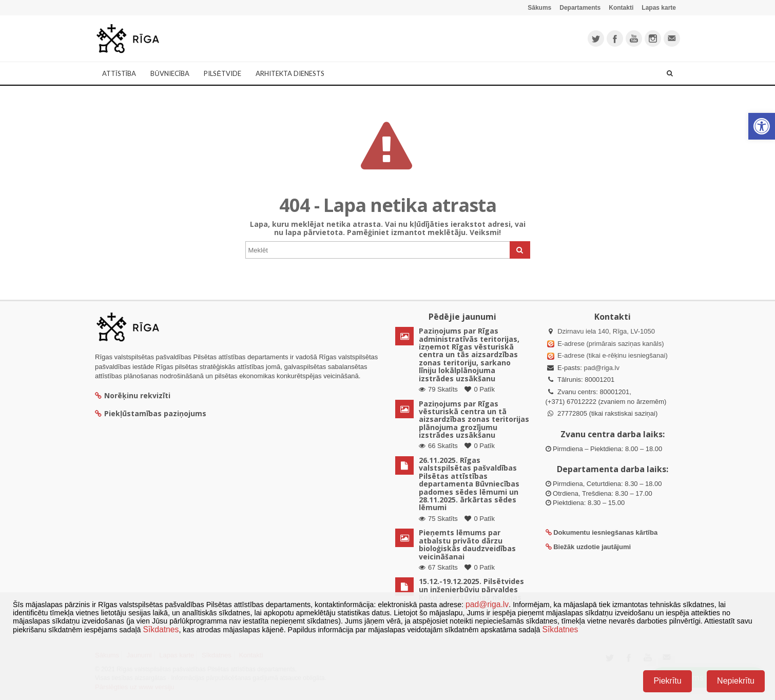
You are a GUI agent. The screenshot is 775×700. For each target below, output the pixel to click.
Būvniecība (170, 73)
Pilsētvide (222, 73)
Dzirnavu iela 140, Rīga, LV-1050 (606, 331)
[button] (762, 126)
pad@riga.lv (602, 368)
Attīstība (119, 73)
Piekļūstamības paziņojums (151, 413)
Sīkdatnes (161, 629)
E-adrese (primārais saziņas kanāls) (611, 344)
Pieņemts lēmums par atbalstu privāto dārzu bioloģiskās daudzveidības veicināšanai (467, 544)
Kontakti (621, 8)
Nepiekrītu (736, 681)
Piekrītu (667, 681)
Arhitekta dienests (290, 73)
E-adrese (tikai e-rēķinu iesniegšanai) (612, 355)
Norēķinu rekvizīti (133, 395)
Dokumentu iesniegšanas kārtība (605, 532)
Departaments (580, 8)
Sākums (539, 8)
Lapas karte (659, 8)
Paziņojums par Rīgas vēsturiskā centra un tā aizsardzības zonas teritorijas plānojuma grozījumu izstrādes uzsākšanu (474, 420)
